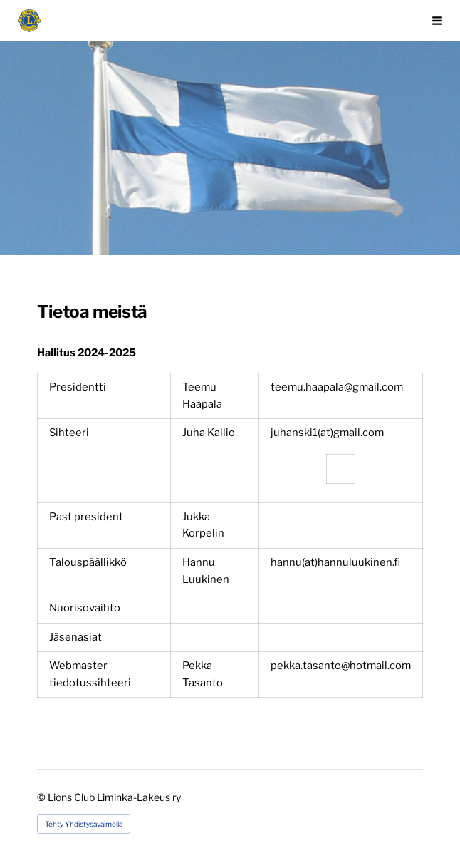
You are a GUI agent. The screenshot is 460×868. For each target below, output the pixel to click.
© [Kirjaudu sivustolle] (42, 797)
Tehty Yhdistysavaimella (84, 824)
